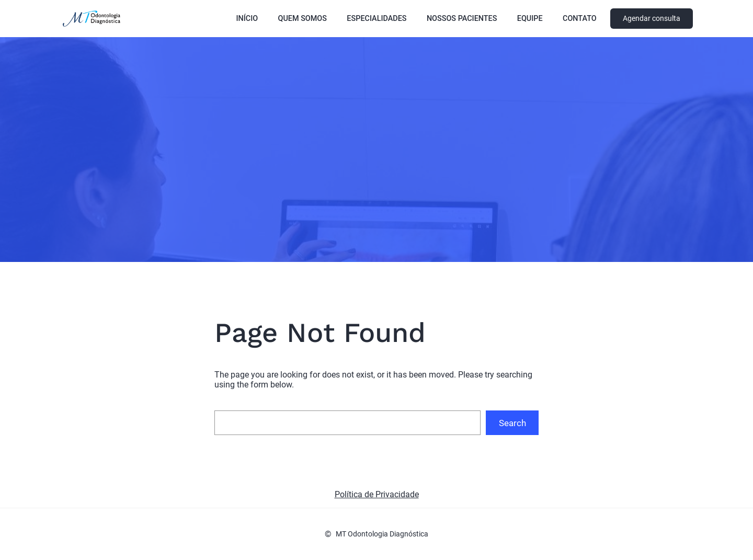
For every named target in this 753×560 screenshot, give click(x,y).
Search (512, 423)
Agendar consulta (652, 19)
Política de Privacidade (377, 494)
